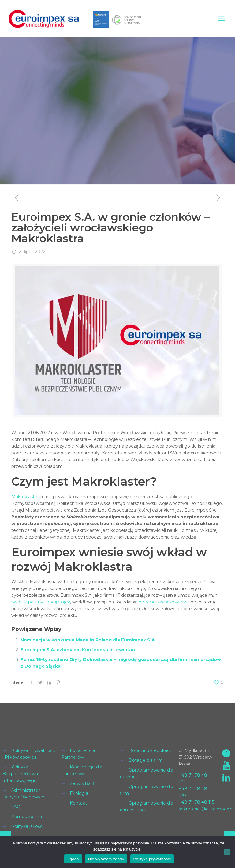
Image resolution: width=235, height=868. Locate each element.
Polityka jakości (27, 826)
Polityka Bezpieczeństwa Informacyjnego (20, 774)
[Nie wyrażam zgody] (227, 852)
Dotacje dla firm (146, 760)
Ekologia (79, 793)
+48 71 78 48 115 (196, 802)
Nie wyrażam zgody (106, 859)
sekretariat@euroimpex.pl (206, 809)
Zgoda (73, 859)
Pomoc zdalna (26, 817)
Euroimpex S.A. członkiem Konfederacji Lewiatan (78, 650)
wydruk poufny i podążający (41, 602)
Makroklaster (25, 497)
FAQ (16, 807)
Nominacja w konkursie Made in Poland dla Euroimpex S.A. (88, 640)
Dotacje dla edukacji (150, 750)
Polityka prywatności (152, 859)
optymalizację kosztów (163, 602)
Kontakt (78, 803)
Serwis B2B (82, 783)
